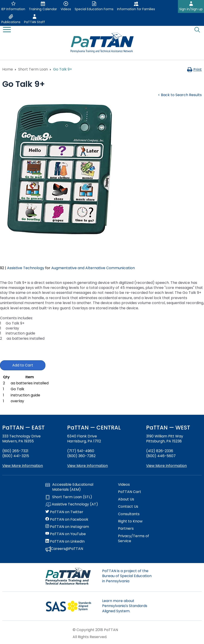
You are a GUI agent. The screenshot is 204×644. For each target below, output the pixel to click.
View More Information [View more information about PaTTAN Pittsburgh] (166, 466)
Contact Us (128, 507)
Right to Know (130, 521)
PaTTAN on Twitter (64, 512)
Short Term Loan (33, 69)
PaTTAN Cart (130, 492)
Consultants (129, 514)
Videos (124, 485)
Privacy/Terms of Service (134, 539)
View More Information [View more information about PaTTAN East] (23, 466)
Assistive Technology (26, 268)
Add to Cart (23, 365)
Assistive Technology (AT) (72, 505)
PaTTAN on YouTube (66, 534)
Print (194, 70)
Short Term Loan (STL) (69, 497)
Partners (126, 529)
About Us (126, 499)
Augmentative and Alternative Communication (93, 268)
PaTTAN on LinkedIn (65, 542)
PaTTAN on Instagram (67, 527)
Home (8, 69)
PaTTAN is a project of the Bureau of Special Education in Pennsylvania (127, 576)
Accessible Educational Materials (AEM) (69, 487)
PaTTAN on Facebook (67, 520)
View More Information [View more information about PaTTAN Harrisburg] (87, 466)
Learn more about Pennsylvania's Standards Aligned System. (125, 606)
